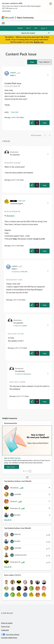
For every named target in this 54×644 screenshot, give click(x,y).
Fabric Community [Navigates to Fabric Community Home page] (25, 18)
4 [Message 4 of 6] (15, 348)
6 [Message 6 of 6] (11, 180)
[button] (32, 62)
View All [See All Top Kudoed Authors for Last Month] (8, 567)
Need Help (15, 112)
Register (20, 28)
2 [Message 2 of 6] (11, 246)
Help (36, 28)
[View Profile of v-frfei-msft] (21, 201)
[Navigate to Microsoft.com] (8, 18)
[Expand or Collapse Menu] (3, 23)
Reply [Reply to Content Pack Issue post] (45, 123)
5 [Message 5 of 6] (16, 396)
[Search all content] (36, 33)
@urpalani (11, 216)
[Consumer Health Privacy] (27, 638)
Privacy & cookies (7, 623)
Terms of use (5, 626)
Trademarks (5, 630)
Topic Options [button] (44, 62)
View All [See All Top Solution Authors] (8, 520)
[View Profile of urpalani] (13, 72)
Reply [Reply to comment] (45, 185)
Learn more (6, 11)
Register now (39, 42)
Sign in (29, 28)
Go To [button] (43, 28)
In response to (19, 272)
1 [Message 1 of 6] (11, 117)
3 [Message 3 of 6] (13, 300)
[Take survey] (12, 467)
